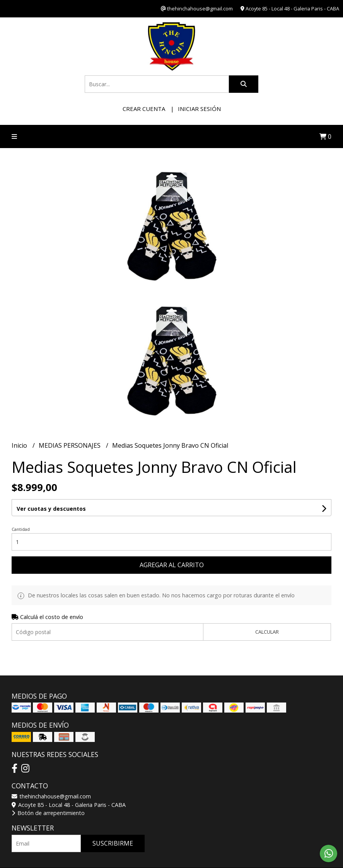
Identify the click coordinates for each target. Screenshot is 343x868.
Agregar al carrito (172, 565)
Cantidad (21, 529)
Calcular (267, 632)
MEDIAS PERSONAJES (70, 445)
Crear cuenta (144, 109)
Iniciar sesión (199, 109)
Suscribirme (113, 843)
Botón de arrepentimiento (48, 813)
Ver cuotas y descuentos (51, 509)
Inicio (20, 445)
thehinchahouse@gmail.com (51, 796)
